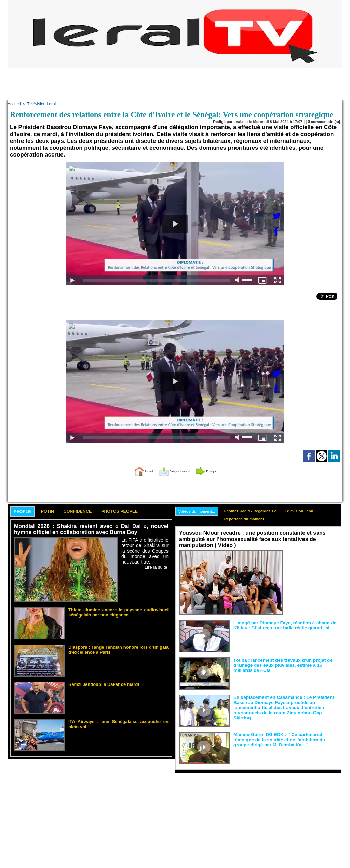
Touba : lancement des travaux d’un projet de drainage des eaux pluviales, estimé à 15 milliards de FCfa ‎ (285, 664)
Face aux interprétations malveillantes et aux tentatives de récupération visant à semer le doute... (312, 562)
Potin (55, 511)
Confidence (91, 511)
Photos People (142, 511)
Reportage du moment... (253, 519)
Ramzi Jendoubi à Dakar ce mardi (98, 683)
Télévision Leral (39, 104)
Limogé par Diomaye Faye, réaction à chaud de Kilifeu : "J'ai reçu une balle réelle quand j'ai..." (279, 624)
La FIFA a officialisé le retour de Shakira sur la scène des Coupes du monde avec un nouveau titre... (145, 550)
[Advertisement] (175, 84)
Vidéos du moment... (199, 510)
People (25, 511)
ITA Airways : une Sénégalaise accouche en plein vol (115, 721)
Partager (220, 469)
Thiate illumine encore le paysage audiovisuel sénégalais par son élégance (118, 611)
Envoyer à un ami (173, 469)
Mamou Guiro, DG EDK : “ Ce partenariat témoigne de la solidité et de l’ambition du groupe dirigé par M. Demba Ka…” (285, 738)
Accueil (14, 104)
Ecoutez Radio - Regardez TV (258, 510)
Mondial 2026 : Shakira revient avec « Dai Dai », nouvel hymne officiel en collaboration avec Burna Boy (91, 529)
